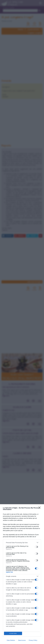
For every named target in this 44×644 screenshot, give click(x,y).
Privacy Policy (33, 640)
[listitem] (22, 543)
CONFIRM (13, 633)
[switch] (36, 547)
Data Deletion (11, 640)
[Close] (40, 508)
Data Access (22, 640)
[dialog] (22, 574)
